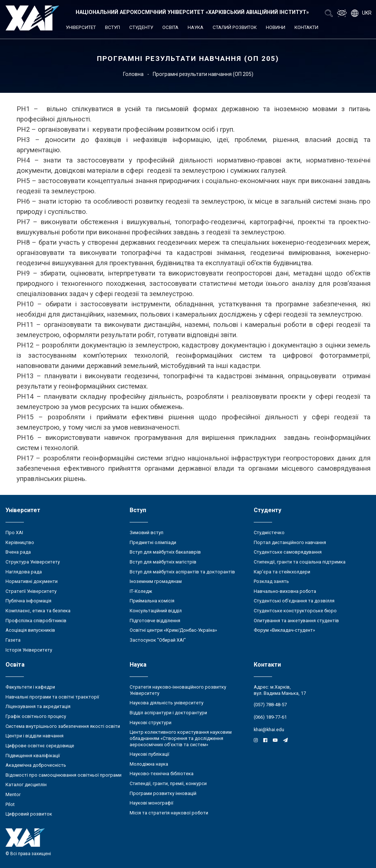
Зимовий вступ (147, 533)
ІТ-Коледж (141, 591)
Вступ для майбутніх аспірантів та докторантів (182, 572)
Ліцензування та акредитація (38, 706)
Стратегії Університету (31, 591)
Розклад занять (271, 581)
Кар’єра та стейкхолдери (282, 572)
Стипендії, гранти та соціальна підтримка (300, 562)
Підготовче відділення (155, 621)
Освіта (170, 27)
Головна (133, 74)
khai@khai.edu (269, 730)
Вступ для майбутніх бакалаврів (165, 552)
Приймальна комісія (152, 601)
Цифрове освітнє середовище (40, 746)
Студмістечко (269, 533)
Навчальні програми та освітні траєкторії (52, 697)
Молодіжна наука (149, 764)
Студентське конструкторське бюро (295, 611)
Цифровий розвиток (29, 814)
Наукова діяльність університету (167, 703)
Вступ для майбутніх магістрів (163, 562)
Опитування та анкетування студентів (296, 621)
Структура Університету (33, 562)
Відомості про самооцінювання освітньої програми (64, 775)
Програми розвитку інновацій (163, 793)
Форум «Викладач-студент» (284, 630)
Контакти (306, 27)
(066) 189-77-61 (270, 717)
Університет (81, 27)
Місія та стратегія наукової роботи (169, 813)
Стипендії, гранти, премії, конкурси (168, 783)
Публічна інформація (28, 601)
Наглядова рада (24, 572)
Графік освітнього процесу (36, 716)
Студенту (141, 27)
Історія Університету (29, 650)
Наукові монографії (151, 803)
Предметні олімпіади (153, 542)
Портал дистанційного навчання (290, 542)
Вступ (113, 27)
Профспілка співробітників (36, 621)
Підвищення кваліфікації (33, 756)
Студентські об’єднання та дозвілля (294, 601)
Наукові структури (151, 723)
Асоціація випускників (30, 630)
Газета (13, 640)
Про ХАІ (14, 533)
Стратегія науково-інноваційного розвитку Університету (178, 690)
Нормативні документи (32, 581)
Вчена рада (18, 552)
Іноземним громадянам (156, 581)
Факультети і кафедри (30, 687)
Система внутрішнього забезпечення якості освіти (63, 726)
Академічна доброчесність (36, 765)
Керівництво (20, 542)
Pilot (10, 804)
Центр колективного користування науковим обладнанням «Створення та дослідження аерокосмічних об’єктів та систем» (181, 738)
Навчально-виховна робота (285, 591)
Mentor (13, 794)
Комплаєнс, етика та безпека (38, 611)
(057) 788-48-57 (270, 705)
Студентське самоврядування (288, 552)
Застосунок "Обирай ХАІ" (158, 640)
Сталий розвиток (235, 27)
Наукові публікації (149, 754)
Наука (196, 27)
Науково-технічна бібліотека (162, 774)
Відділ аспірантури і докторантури (168, 713)
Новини (276, 27)
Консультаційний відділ (156, 611)
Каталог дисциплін (26, 785)
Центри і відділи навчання (35, 736)
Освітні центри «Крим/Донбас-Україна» (173, 630)
